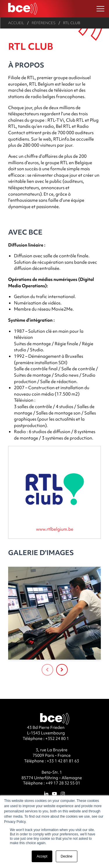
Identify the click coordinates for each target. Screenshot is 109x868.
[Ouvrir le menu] (100, 9)
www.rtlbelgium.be (55, 529)
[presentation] (47, 670)
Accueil (16, 23)
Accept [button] (42, 856)
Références (44, 23)
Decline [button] (67, 856)
